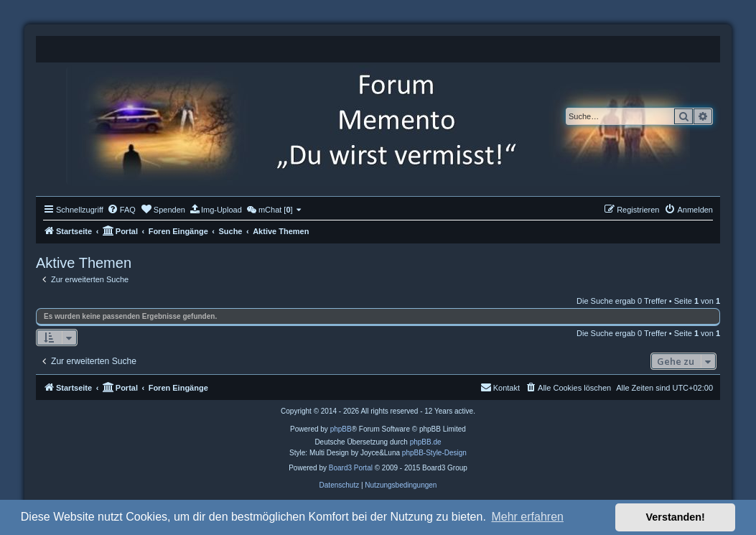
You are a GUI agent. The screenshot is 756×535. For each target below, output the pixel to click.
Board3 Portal (351, 468)
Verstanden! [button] (676, 517)
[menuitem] (121, 210)
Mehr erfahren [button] (527, 517)
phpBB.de (426, 442)
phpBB (341, 429)
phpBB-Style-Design (434, 453)
